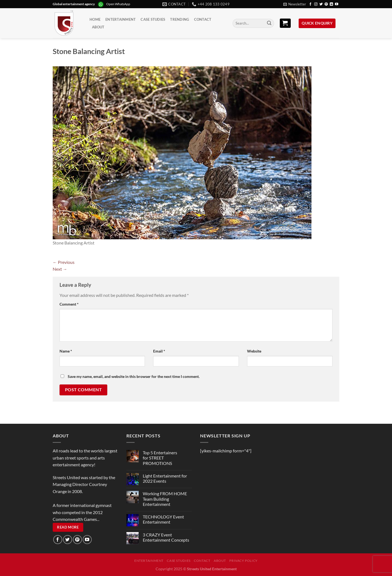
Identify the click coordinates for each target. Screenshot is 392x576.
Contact (203, 19)
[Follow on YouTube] (337, 4)
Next (60, 269)
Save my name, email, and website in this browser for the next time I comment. (134, 376)
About (98, 27)
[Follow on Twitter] (321, 4)
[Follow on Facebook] (310, 4)
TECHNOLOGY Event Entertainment (163, 519)
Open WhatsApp (118, 4)
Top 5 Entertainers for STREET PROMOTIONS (160, 458)
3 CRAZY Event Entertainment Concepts (166, 537)
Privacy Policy (243, 561)
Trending (179, 19)
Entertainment (121, 19)
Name (66, 351)
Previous (64, 262)
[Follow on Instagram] (316, 4)
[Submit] (269, 23)
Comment (69, 304)
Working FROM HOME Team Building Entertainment (165, 499)
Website (254, 351)
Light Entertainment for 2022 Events (165, 478)
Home (95, 19)
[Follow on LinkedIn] (331, 4)
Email (159, 351)
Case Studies (153, 19)
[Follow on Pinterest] (326, 4)
